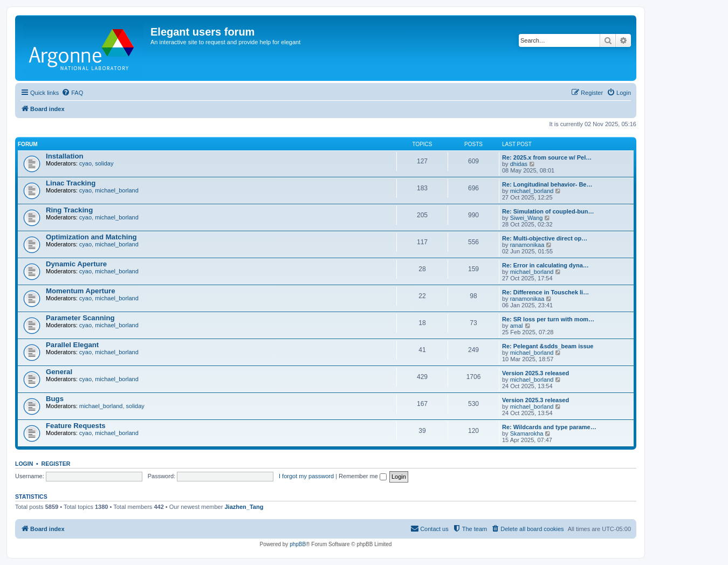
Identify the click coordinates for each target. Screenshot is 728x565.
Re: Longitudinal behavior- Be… (547, 184)
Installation (65, 156)
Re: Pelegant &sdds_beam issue (548, 346)
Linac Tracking (71, 183)
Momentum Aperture (80, 291)
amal (517, 326)
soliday (104, 163)
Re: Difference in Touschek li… (545, 292)
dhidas (519, 164)
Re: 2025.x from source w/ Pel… (547, 157)
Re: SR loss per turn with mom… (548, 319)
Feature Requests (76, 426)
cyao (85, 163)
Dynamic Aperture (76, 264)
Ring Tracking (69, 210)
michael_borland (117, 190)
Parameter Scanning (80, 318)
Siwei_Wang (527, 218)
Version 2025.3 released (535, 373)
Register (56, 464)
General (59, 372)
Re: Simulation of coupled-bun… (548, 211)
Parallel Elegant (72, 345)
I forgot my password (306, 476)
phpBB (298, 544)
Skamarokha (527, 433)
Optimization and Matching (91, 237)
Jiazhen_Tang (244, 507)
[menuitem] (72, 93)
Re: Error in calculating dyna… (545, 265)
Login (24, 464)
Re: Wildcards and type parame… (549, 427)
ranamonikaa (527, 245)
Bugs (55, 399)
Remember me (363, 476)
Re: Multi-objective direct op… (545, 238)
